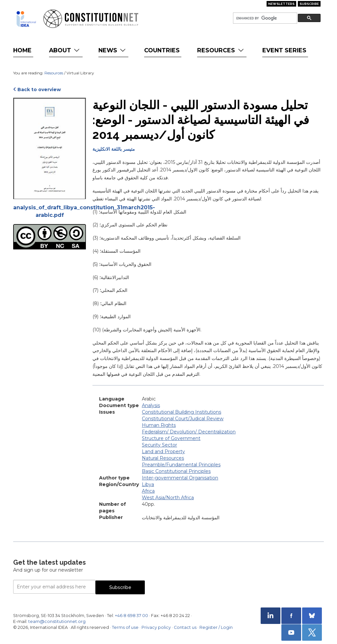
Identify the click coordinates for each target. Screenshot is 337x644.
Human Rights (159, 425)
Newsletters (281, 4)
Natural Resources (163, 458)
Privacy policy (156, 627)
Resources (221, 50)
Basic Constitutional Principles (176, 471)
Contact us (185, 627)
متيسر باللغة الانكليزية (114, 149)
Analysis (151, 405)
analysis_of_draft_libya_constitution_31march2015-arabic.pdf (50, 211)
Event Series (284, 50)
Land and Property (163, 451)
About (65, 50)
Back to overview (39, 90)
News (113, 50)
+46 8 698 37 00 (131, 616)
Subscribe (309, 4)
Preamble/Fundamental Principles (181, 465)
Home (22, 50)
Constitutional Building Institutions (181, 412)
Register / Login (216, 627)
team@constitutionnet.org (57, 621)
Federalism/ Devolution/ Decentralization (189, 432)
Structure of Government (171, 438)
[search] (264, 18)
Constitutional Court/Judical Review (183, 419)
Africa (148, 491)
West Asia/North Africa (168, 498)
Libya (148, 484)
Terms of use (125, 627)
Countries (162, 50)
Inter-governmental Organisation (180, 478)
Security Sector (159, 445)
